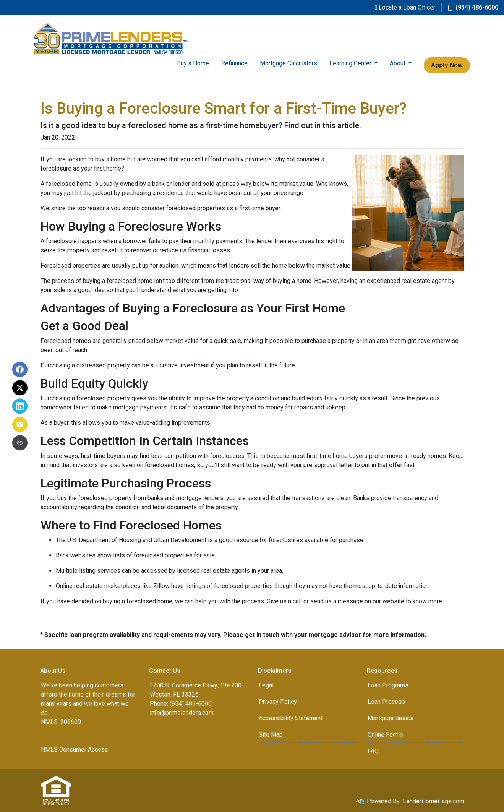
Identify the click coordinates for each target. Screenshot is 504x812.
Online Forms (385, 735)
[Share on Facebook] (20, 369)
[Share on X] (20, 388)
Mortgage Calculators (288, 63)
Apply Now (447, 65)
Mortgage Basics (391, 718)
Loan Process (386, 702)
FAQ (373, 751)
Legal (266, 685)
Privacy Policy (278, 702)
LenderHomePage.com (434, 801)
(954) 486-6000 (473, 7)
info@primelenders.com (182, 713)
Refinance (234, 63)
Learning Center (351, 63)
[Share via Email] (20, 424)
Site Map (271, 735)
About (398, 63)
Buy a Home (193, 63)
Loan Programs (388, 685)
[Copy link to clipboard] (20, 443)
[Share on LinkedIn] (20, 406)
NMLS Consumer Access (75, 749)
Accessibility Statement (291, 718)
